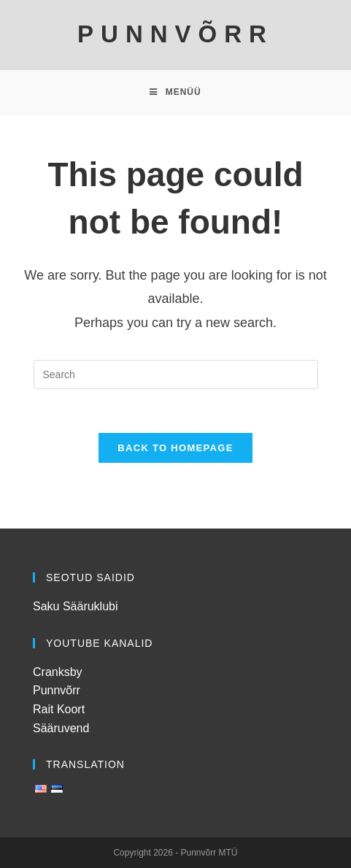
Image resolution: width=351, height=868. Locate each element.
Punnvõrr (57, 690)
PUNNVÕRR (175, 34)
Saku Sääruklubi (76, 606)
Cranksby (58, 672)
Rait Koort (59, 709)
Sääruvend (61, 728)
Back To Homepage (175, 448)
